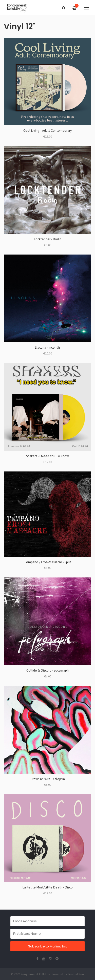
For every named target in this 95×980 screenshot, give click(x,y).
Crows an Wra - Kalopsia (48, 779)
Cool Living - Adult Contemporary (48, 131)
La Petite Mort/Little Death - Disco (48, 887)
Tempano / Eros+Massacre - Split (48, 562)
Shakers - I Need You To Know (48, 456)
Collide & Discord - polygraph (48, 670)
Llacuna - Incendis (48, 347)
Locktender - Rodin (48, 239)
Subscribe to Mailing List (48, 946)
